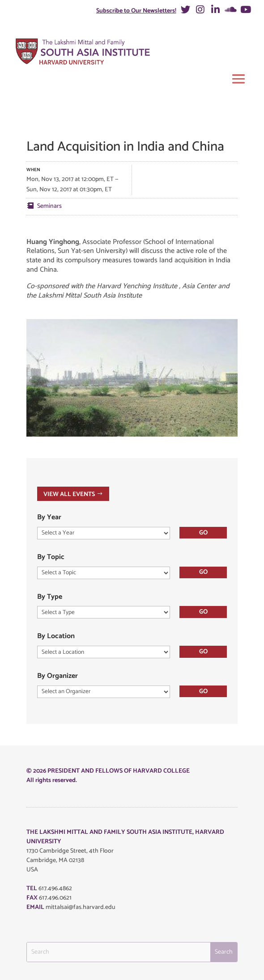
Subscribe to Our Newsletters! (136, 11)
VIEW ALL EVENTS (69, 494)
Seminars (49, 206)
